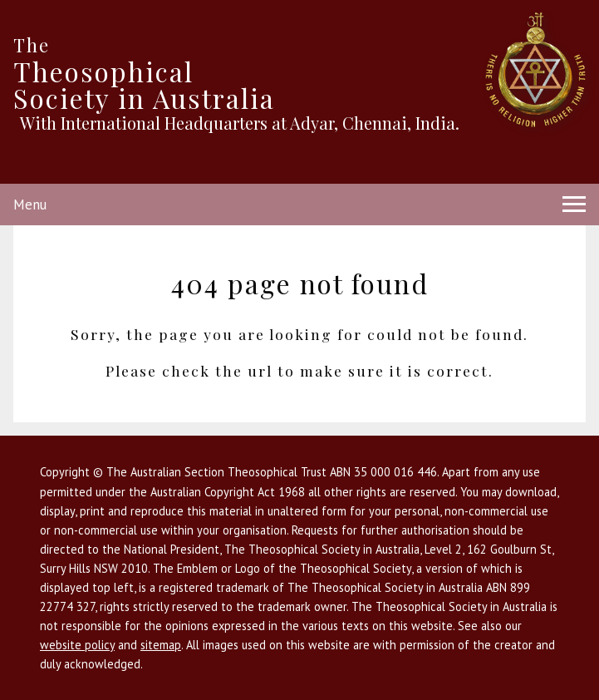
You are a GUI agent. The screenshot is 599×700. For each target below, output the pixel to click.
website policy (77, 645)
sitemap (161, 645)
